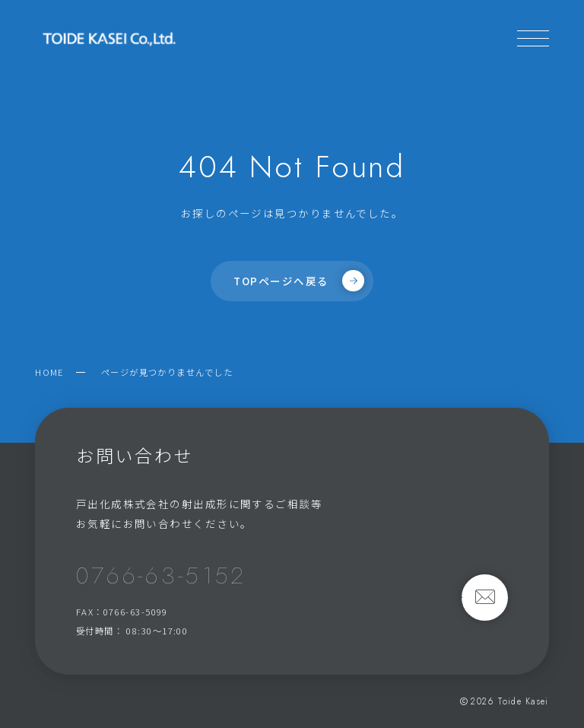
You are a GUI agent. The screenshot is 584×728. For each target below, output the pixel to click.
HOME (50, 372)
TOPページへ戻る (298, 281)
